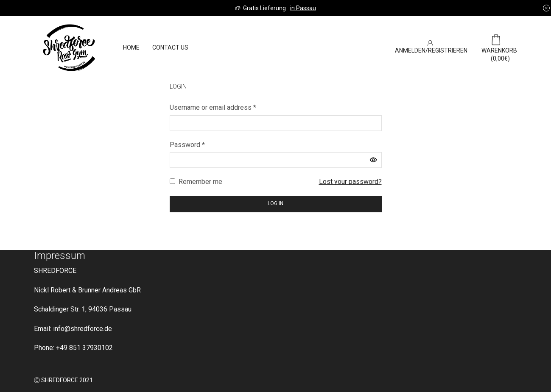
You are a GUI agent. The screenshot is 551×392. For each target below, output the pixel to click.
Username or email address (213, 107)
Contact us (170, 47)
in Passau (303, 8)
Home (131, 47)
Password (187, 145)
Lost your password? (350, 182)
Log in (275, 203)
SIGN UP (365, 47)
